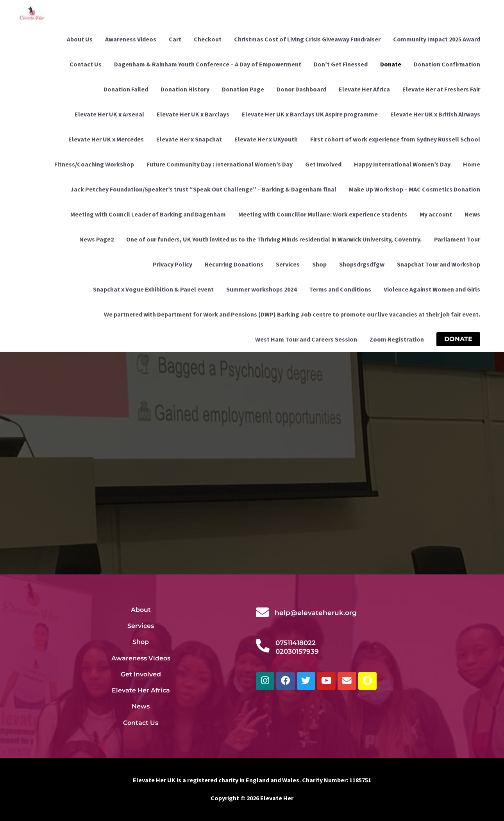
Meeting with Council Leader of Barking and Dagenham (148, 214)
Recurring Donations (234, 264)
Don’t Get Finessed (341, 64)
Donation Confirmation (447, 64)
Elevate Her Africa (364, 89)
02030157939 (297, 651)
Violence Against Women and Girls (432, 289)
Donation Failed (126, 89)
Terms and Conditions (340, 289)
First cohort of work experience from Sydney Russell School (395, 139)
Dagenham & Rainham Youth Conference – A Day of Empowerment (208, 64)
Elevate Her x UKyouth (266, 139)
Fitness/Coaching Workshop (94, 164)
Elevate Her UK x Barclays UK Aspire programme (310, 114)
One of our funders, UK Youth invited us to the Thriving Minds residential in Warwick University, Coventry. (274, 239)
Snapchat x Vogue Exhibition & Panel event (153, 289)
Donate (391, 64)
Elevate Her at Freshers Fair (441, 89)
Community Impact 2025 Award (437, 39)
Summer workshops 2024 (261, 289)
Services (288, 264)
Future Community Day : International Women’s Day (220, 164)
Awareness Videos (131, 39)
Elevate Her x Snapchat (189, 139)
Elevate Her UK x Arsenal (109, 114)
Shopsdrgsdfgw (362, 264)
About (141, 610)
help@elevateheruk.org (316, 613)
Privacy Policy (172, 264)
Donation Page (243, 89)
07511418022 (296, 643)
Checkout (208, 39)
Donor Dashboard (301, 89)
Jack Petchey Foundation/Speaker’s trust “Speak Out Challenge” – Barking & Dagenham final (203, 189)
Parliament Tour (457, 239)
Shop (319, 264)
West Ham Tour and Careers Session (306, 339)
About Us (80, 39)
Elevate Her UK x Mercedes (106, 139)
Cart (175, 39)
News (472, 214)
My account (436, 214)
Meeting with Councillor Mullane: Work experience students (323, 214)
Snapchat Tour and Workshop (439, 264)
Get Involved (323, 164)
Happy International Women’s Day (402, 164)
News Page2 (97, 239)
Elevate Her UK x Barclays (193, 114)
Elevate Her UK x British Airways (435, 114)
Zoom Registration (397, 339)
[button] (458, 339)
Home (472, 164)
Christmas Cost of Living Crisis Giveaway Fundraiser (307, 39)
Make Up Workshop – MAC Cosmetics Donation (415, 189)
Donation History (185, 89)
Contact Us (86, 64)
